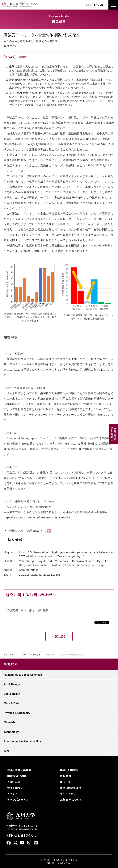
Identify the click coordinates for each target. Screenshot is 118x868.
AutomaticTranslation (113, 434)
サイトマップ (68, 794)
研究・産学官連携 (71, 788)
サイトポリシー (17, 788)
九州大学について (71, 800)
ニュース (24, 655)
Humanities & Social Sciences (23, 675)
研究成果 (37, 655)
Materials (10, 722)
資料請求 (66, 776)
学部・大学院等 (69, 770)
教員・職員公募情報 (19, 770)
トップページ (10, 655)
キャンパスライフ (18, 800)
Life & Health (12, 694)
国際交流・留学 (17, 776)
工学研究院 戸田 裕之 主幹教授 (26, 610)
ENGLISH (100, 5)
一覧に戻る (59, 636)
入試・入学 (14, 782)
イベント (13, 794)
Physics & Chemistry (17, 713)
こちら (42, 531)
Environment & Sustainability (22, 741)
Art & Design (12, 684)
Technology (11, 732)
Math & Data (12, 703)
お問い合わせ (15, 835)
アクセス (31, 835)
